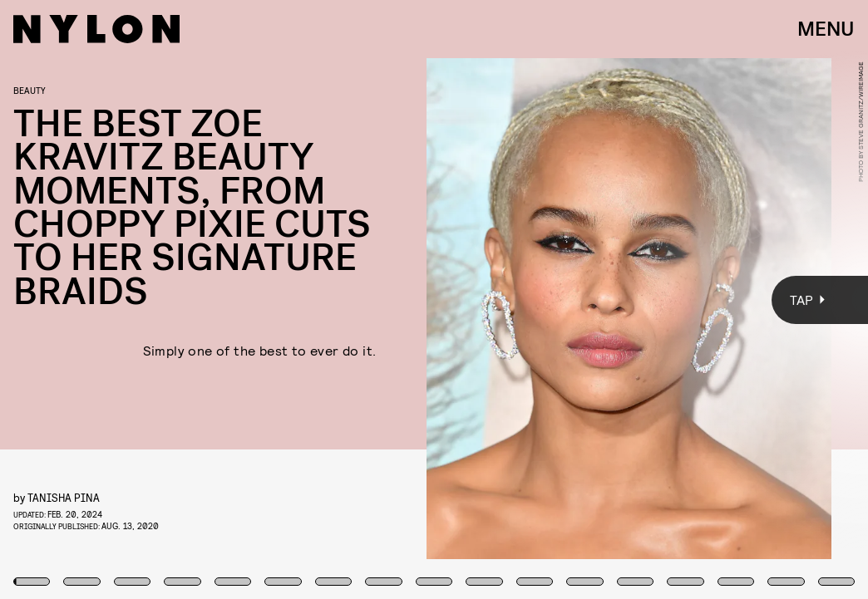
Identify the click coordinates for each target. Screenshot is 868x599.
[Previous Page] (143, 299)
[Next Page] (577, 299)
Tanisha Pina (64, 497)
